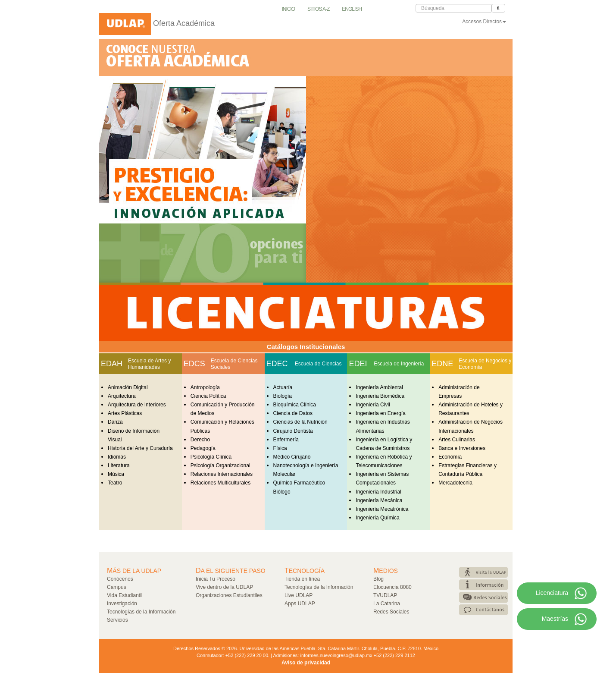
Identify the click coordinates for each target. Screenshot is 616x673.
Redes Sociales (391, 612)
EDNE (442, 364)
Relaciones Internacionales (222, 474)
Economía (450, 457)
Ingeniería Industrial (378, 492)
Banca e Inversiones (462, 448)
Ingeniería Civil (373, 405)
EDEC (277, 364)
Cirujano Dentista (293, 431)
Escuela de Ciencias (318, 364)
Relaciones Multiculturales (220, 483)
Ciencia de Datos (293, 413)
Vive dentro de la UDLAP (224, 587)
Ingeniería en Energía (380, 413)
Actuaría (283, 387)
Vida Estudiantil (125, 595)
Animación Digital (128, 387)
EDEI (358, 364)
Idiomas (117, 457)
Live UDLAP (299, 595)
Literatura (119, 465)
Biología (283, 396)
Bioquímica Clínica (295, 405)
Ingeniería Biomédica (380, 396)
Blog (378, 579)
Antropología (205, 387)
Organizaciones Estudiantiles (229, 595)
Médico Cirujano (292, 457)
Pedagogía (203, 448)
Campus (117, 587)
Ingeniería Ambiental (379, 387)
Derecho (200, 440)
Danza (115, 422)
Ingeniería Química (377, 518)
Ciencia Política (208, 396)
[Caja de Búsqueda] (453, 8)
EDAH (112, 364)
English (352, 9)
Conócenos (120, 579)
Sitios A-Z (318, 9)
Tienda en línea (302, 579)
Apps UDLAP (300, 604)
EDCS (194, 364)
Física (280, 448)
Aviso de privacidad (306, 663)
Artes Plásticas (125, 413)
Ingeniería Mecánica (379, 500)
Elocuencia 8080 (392, 587)
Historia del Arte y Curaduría (140, 448)
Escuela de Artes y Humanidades (149, 364)
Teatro (115, 483)
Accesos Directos (484, 22)
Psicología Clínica (211, 457)
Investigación (122, 604)
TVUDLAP (385, 595)
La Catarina (387, 604)
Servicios (117, 620)
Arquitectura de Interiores (137, 405)
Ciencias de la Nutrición (300, 422)
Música (116, 474)
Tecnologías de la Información (141, 612)
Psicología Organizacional (220, 465)
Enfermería (286, 440)
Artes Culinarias (457, 440)
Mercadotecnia (455, 483)
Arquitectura (122, 396)
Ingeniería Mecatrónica (382, 509)
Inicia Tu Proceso (216, 579)
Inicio (289, 9)
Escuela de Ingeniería (399, 364)
